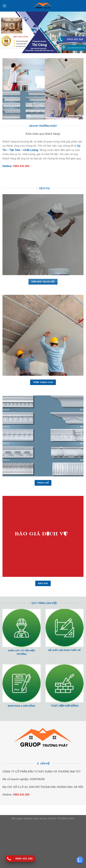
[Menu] (4, 6)
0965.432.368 (21, 166)
